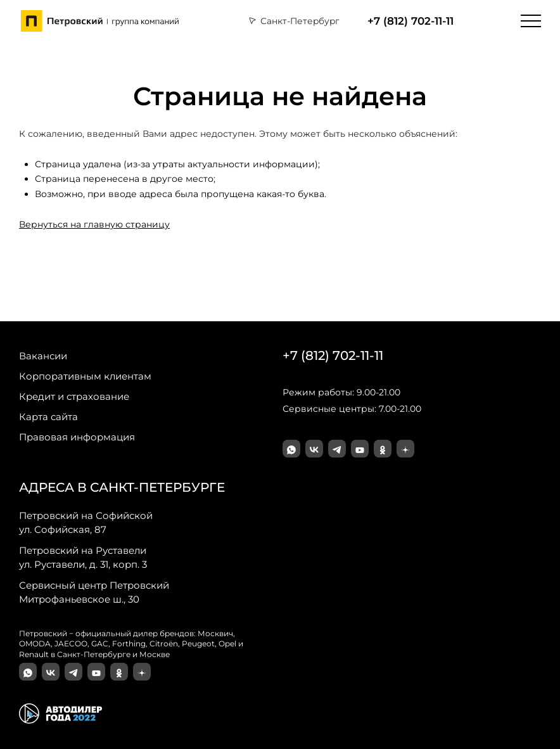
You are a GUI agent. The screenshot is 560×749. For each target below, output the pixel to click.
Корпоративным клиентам (85, 376)
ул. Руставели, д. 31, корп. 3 (83, 557)
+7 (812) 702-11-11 (410, 21)
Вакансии (43, 356)
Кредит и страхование (74, 396)
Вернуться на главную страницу (94, 224)
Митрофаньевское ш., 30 (94, 592)
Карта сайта (48, 417)
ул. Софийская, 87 (86, 522)
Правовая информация (77, 437)
